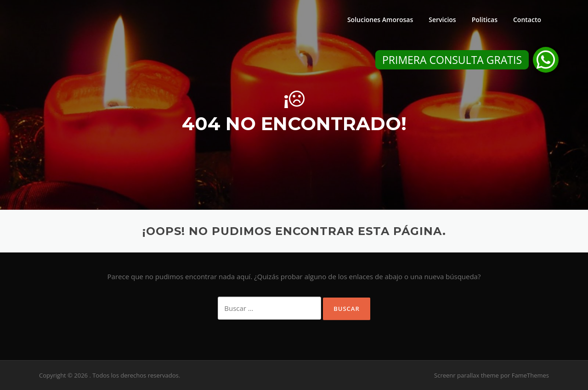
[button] (546, 60)
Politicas (485, 20)
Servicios (442, 20)
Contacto (527, 20)
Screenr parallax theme (466, 375)
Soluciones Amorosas (380, 20)
